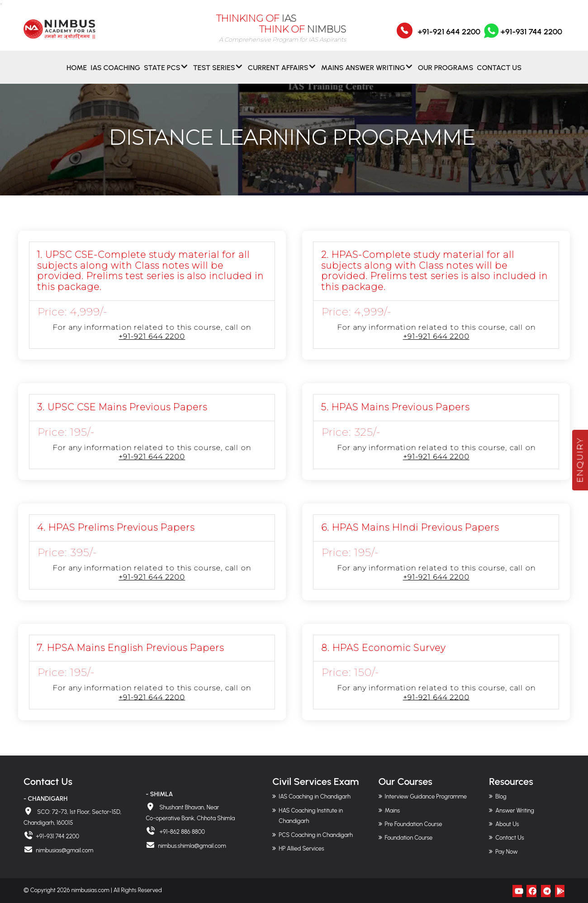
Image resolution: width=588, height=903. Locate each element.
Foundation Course (409, 838)
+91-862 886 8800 (181, 832)
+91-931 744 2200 (522, 38)
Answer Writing (514, 810)
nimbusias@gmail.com (64, 850)
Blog (501, 796)
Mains (393, 810)
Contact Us (499, 74)
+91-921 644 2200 (449, 38)
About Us (507, 824)
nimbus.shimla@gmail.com (192, 846)
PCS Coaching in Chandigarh (316, 835)
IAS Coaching (115, 74)
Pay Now (506, 852)
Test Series (214, 74)
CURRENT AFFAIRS (278, 74)
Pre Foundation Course (414, 824)
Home (77, 74)
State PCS (162, 74)
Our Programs (446, 74)
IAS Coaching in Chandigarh (315, 796)
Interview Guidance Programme (426, 796)
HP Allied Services (301, 848)
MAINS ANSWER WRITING (363, 74)
